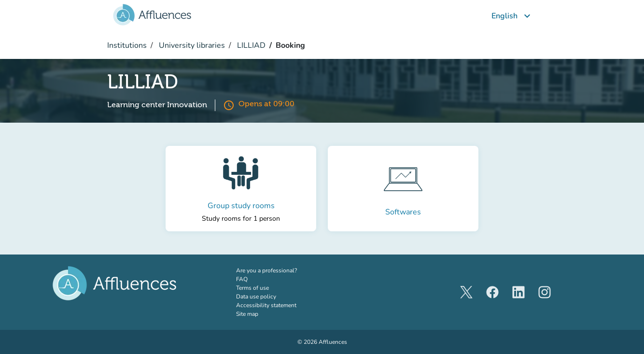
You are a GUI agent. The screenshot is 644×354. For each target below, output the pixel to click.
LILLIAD (250, 45)
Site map (247, 314)
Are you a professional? (279, 270)
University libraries (191, 45)
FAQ (242, 279)
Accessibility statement (266, 305)
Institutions (127, 45)
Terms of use (252, 288)
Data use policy (256, 297)
